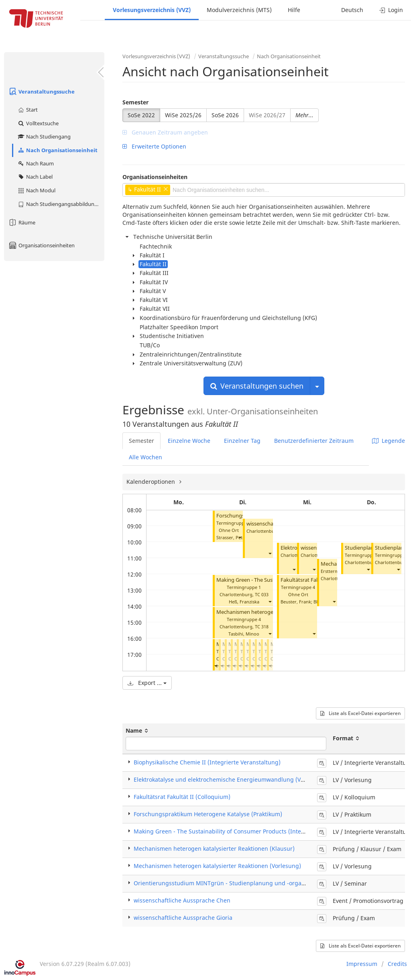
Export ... (147, 683)
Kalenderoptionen (152, 482)
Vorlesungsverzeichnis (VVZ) (152, 10)
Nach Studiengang (44, 137)
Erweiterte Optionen (154, 146)
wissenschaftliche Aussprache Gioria (183, 918)
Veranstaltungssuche (41, 92)
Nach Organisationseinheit (57, 150)
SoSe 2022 (141, 115)
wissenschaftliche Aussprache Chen (182, 900)
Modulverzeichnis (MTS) (239, 10)
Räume (22, 222)
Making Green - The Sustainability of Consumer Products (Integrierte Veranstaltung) (247, 831)
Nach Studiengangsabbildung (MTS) (61, 204)
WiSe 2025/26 (183, 115)
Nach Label (35, 177)
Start (27, 110)
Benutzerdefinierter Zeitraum (314, 441)
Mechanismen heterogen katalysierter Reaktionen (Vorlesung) (217, 866)
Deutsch (352, 10)
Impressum (362, 964)
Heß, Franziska (244, 602)
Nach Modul (36, 190)
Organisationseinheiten (41, 245)
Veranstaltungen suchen (257, 386)
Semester (135, 102)
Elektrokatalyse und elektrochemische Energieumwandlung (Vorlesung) (230, 779)
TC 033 (262, 594)
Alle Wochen (145, 457)
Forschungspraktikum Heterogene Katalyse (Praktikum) (208, 814)
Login (391, 10)
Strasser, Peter (232, 537)
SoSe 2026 (225, 115)
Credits (397, 964)
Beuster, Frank (296, 602)
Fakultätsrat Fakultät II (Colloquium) (182, 797)
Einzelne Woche (189, 441)
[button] (240, 537)
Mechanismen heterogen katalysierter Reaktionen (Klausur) (214, 849)
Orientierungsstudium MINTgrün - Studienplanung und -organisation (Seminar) (242, 883)
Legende (389, 441)
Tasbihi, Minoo (244, 634)
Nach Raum (36, 163)
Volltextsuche (38, 123)
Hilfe (294, 10)
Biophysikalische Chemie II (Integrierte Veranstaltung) (207, 762)
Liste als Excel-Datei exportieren (360, 713)
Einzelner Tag (242, 441)
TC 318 (262, 627)
